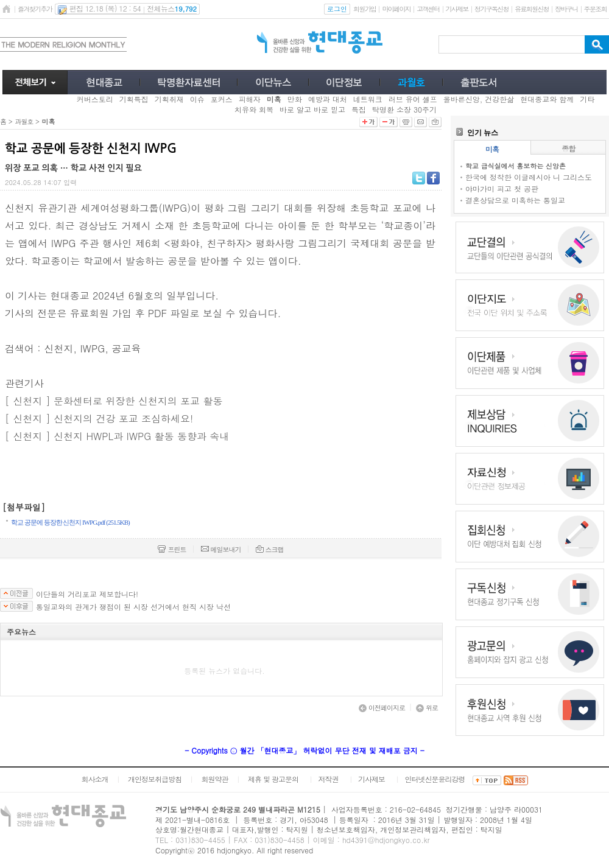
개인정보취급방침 (155, 779)
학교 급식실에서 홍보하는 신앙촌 (516, 166)
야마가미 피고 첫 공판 (502, 188)
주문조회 (595, 9)
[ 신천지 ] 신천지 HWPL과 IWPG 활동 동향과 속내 (117, 436)
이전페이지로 (382, 708)
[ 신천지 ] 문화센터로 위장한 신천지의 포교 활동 (114, 401)
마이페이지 (396, 9)
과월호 (24, 121)
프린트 (172, 549)
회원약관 (214, 779)
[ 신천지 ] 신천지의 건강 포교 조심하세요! (99, 418)
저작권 (329, 779)
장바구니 (566, 9)
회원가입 (364, 9)
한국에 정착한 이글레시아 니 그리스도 (529, 177)
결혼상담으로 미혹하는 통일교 (515, 200)
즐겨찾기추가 (35, 9)
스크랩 (270, 549)
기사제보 (457, 9)
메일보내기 (221, 549)
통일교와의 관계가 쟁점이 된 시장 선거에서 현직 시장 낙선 (133, 607)
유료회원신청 (532, 9)
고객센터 (428, 9)
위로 (427, 708)
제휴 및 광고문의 (273, 779)
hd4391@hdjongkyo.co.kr (386, 840)
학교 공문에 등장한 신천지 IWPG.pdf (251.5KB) (70, 522)
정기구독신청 (491, 9)
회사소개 (94, 779)
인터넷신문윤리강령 (435, 779)
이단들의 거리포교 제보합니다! (87, 594)
